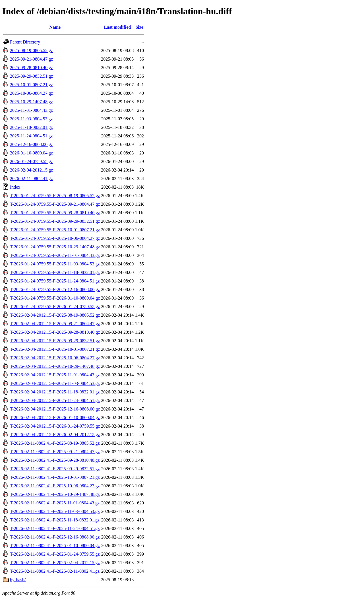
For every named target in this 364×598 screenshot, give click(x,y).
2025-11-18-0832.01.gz (31, 127)
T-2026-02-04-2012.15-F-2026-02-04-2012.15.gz (55, 435)
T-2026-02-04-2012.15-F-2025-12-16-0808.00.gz (55, 409)
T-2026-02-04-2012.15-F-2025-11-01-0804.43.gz (55, 375)
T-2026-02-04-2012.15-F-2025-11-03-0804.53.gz (55, 383)
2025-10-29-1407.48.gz (31, 102)
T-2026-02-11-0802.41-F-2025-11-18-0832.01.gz (55, 520)
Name (55, 27)
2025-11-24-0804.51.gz (31, 136)
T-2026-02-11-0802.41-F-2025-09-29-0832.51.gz (55, 469)
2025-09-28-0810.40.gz (31, 68)
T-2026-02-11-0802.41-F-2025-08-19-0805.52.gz (55, 443)
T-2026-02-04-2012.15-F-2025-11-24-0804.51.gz (55, 400)
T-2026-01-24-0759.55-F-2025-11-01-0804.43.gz (55, 255)
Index (15, 187)
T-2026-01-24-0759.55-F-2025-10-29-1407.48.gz (55, 247)
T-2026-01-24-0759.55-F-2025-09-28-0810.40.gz (55, 213)
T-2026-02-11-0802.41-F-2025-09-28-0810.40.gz (55, 460)
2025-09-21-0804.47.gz (31, 59)
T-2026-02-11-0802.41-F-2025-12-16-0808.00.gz (55, 537)
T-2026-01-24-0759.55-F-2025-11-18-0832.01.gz (55, 272)
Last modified (117, 27)
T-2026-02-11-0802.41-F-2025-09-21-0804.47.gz (55, 452)
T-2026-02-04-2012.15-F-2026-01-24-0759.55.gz (55, 426)
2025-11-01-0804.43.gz (31, 110)
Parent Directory (25, 42)
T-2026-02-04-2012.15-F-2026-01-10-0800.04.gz (55, 417)
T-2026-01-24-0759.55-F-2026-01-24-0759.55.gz (55, 307)
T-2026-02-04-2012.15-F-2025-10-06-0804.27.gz (55, 358)
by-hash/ (18, 580)
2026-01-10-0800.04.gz (31, 153)
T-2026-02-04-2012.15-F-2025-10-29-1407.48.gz (55, 366)
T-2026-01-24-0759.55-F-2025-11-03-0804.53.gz (55, 264)
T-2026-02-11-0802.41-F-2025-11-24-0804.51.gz (55, 528)
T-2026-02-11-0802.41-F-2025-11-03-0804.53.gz (55, 511)
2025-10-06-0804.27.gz (31, 93)
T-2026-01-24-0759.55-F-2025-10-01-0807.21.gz (55, 230)
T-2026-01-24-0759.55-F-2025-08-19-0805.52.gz (55, 196)
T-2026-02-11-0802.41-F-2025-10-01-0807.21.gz (55, 477)
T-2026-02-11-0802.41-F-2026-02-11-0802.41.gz (55, 571)
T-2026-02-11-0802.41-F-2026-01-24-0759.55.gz (55, 554)
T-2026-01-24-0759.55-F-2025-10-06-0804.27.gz (55, 238)
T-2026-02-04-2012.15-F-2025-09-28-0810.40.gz (55, 332)
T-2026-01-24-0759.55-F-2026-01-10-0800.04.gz (55, 298)
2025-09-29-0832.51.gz (31, 76)
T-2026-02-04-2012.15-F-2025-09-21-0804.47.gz (55, 324)
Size (139, 27)
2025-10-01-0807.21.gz (31, 85)
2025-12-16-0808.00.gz (31, 144)
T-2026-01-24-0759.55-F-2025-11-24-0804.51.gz (55, 281)
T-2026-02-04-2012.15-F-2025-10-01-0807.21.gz (55, 349)
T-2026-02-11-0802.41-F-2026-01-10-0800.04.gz (55, 546)
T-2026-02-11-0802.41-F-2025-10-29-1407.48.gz (55, 494)
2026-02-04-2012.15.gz (31, 170)
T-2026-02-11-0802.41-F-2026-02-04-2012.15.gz (55, 563)
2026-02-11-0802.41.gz (31, 179)
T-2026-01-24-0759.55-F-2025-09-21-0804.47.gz (55, 204)
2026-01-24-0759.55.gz (31, 161)
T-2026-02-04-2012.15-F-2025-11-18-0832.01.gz (55, 392)
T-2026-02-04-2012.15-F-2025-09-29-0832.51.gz (55, 341)
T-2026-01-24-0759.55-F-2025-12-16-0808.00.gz (55, 289)
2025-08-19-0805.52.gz (31, 50)
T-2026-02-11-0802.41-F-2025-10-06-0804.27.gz (55, 486)
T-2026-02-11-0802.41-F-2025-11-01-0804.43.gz (55, 503)
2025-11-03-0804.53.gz (31, 119)
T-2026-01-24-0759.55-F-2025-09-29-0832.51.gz (55, 221)
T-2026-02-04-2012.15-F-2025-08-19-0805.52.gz (55, 315)
